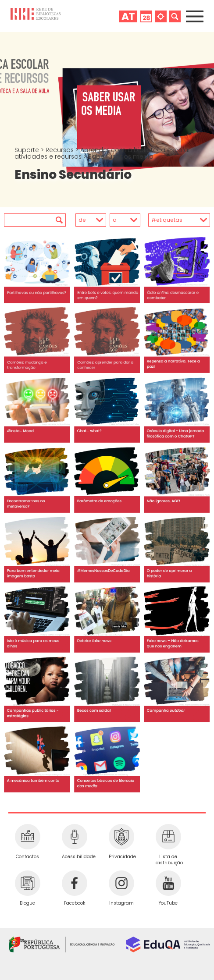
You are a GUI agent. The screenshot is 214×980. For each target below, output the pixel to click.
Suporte (28, 150)
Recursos (61, 150)
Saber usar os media (121, 156)
